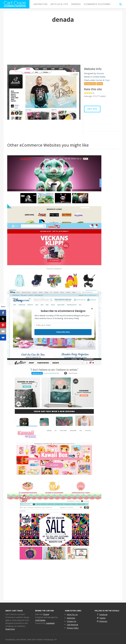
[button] (63, 311)
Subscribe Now (63, 332)
